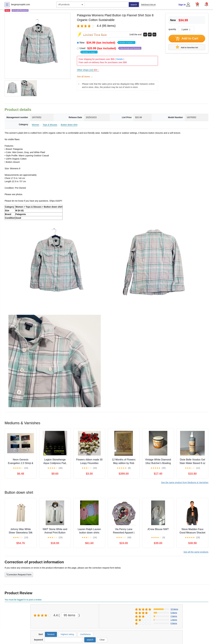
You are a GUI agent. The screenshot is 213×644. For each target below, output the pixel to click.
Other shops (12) (88, 70)
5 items (174, 613)
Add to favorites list (187, 47)
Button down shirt (69, 125)
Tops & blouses (50, 125)
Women (36, 125)
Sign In (182, 5)
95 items (70, 615)
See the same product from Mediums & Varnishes (185, 482)
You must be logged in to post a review (23, 600)
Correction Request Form (19, 574)
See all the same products (196, 552)
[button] (206, 4)
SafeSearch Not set (148, 4)
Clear (102, 640)
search (134, 5)
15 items (174, 609)
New (107, 43)
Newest (51, 634)
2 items (174, 616)
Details (120, 59)
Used (110, 50)
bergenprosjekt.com (21, 4)
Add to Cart (187, 39)
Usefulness (85, 634)
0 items (174, 623)
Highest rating (67, 634)
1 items (174, 620)
